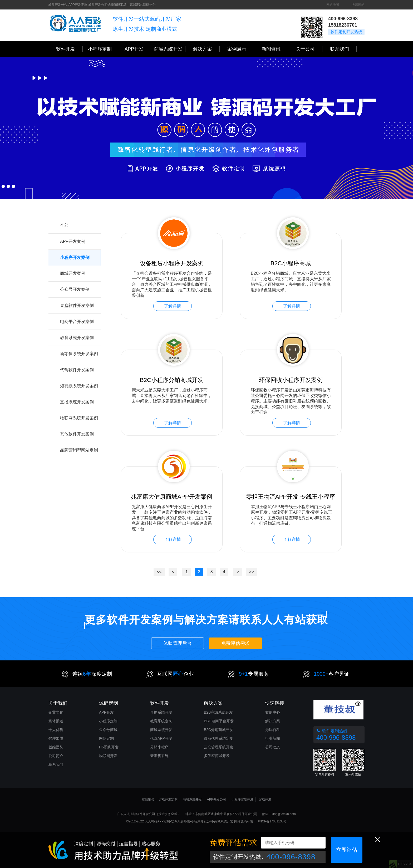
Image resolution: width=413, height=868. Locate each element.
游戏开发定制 (168, 800)
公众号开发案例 (75, 289)
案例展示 (241, 49)
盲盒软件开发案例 (77, 305)
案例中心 (273, 712)
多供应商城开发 (217, 756)
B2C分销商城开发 (218, 730)
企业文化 (56, 712)
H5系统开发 (109, 747)
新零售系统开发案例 (79, 354)
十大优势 (56, 730)
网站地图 (333, 5)
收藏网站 (358, 5)
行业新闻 (273, 738)
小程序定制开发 (242, 800)
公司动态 (273, 747)
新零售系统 (159, 756)
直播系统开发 (161, 712)
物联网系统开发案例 (79, 418)
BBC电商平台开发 (219, 721)
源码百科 (273, 730)
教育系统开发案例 (77, 338)
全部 (64, 225)
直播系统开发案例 (77, 402)
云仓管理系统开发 (219, 747)
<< (159, 572)
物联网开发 (108, 756)
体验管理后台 (178, 643)
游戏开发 (265, 800)
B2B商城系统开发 (218, 712)
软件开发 (69, 49)
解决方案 (273, 721)
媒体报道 (56, 721)
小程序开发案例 (75, 258)
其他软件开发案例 (77, 434)
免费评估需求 (235, 643)
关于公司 (309, 49)
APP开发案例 (73, 241)
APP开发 (138, 49)
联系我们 (343, 49)
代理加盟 (56, 738)
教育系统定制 (161, 721)
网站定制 (106, 738)
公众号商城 (108, 730)
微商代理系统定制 (219, 738)
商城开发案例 (73, 273)
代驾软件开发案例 (77, 370)
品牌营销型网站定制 (79, 450)
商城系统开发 (170, 49)
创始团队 (56, 747)
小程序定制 (102, 49)
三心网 (75, 25)
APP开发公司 (217, 800)
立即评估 (347, 850)
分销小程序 (159, 747)
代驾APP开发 (161, 738)
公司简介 (56, 756)
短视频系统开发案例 (79, 386)
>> (252, 572)
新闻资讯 (275, 49)
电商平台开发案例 (77, 322)
